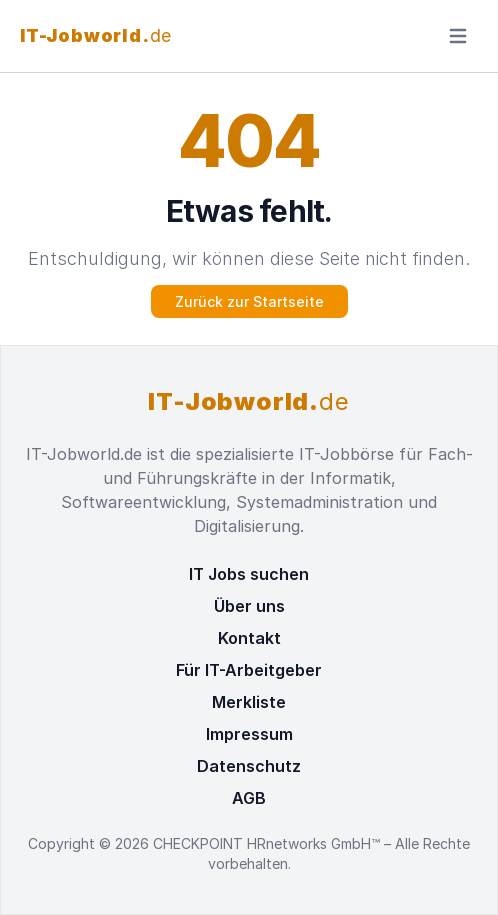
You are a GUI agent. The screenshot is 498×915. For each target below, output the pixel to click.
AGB (249, 798)
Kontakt (249, 638)
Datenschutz (249, 766)
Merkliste (249, 702)
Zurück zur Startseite (249, 301)
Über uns (249, 606)
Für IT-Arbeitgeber (249, 670)
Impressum (249, 734)
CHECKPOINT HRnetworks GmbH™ (268, 843)
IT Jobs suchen (249, 574)
